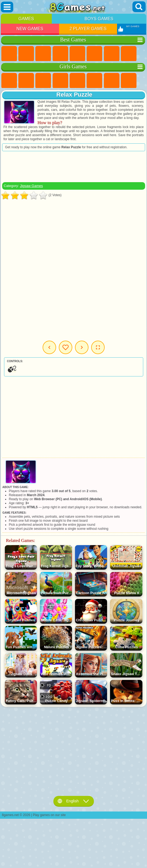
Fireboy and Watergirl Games (43, 81)
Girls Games (26, 54)
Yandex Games (112, 54)
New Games (30, 29)
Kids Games (60, 54)
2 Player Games (88, 29)
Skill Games (94, 54)
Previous (49, 347)
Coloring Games (129, 81)
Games (26, 19)
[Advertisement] (74, 167)
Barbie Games (60, 81)
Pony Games (9, 81)
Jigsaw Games (31, 186)
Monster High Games (94, 81)
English (74, 801)
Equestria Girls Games (26, 81)
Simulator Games (43, 54)
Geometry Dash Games (129, 54)
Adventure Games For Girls (112, 81)
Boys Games (99, 19)
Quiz (77, 81)
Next (82, 347)
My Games (66, 347)
